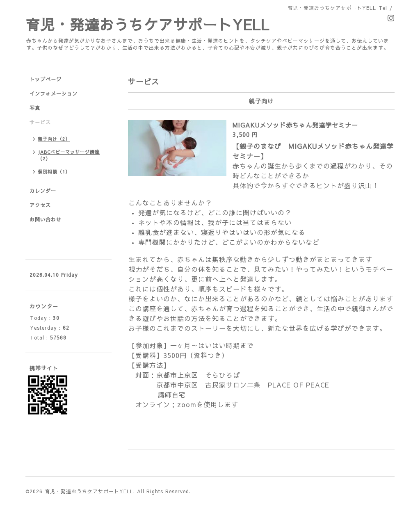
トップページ (46, 79)
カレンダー (43, 191)
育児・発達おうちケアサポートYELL (147, 24)
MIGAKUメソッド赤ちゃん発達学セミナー (295, 125)
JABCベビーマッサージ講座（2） (69, 155)
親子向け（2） (54, 139)
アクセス (40, 205)
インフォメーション (54, 93)
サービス (40, 122)
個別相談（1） (54, 172)
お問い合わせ (46, 219)
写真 (35, 108)
